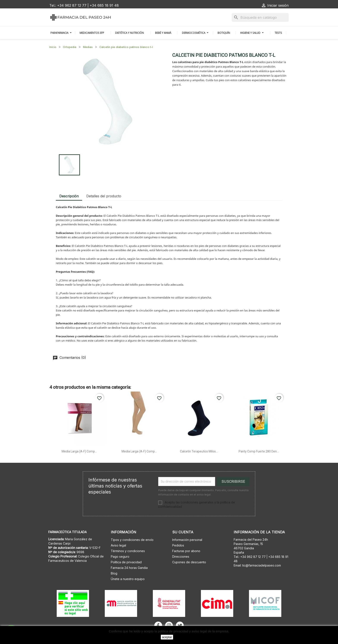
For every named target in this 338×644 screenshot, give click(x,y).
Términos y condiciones (128, 551)
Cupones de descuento (189, 562)
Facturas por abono (186, 551)
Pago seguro (120, 557)
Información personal (187, 540)
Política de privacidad (126, 562)
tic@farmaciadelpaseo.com (262, 565)
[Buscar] (260, 17)
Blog (114, 573)
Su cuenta (183, 532)
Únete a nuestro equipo (128, 579)
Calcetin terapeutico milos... (199, 451)
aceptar (167, 637)
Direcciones (181, 557)
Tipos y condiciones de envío (132, 540)
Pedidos (178, 545)
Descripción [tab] (69, 196)
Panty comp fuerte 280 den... (259, 451)
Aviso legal (118, 545)
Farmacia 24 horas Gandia (129, 568)
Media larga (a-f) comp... (79, 451)
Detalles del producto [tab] (104, 196)
